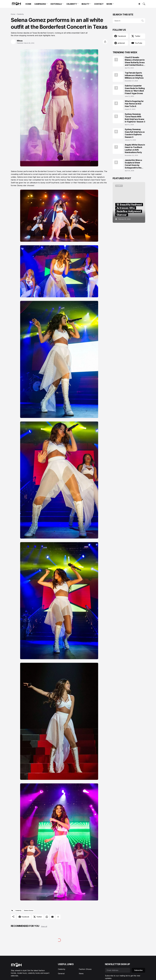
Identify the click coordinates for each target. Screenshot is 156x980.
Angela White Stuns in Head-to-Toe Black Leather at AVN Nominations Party (135, 149)
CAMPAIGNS (40, 4)
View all (44, 926)
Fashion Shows (85, 969)
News (81, 973)
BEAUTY (85, 4)
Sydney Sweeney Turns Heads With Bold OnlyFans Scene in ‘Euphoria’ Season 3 (135, 118)
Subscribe (138, 970)
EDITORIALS (56, 4)
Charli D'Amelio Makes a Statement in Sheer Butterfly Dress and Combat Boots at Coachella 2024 (135, 61)
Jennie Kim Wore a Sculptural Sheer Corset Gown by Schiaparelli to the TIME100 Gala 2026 (134, 164)
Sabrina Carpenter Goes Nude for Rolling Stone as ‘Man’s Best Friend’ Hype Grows (135, 89)
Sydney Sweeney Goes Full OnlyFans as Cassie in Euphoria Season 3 (135, 133)
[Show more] (58, 917)
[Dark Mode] (138, 4)
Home (13, 14)
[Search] (143, 4)
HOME (28, 4)
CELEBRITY (72, 4)
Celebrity (20, 14)
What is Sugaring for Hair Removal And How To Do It (134, 104)
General (61, 973)
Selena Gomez (29, 910)
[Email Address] (117, 970)
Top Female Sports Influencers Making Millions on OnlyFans (134, 75)
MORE (109, 4)
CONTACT (99, 4)
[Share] (105, 42)
